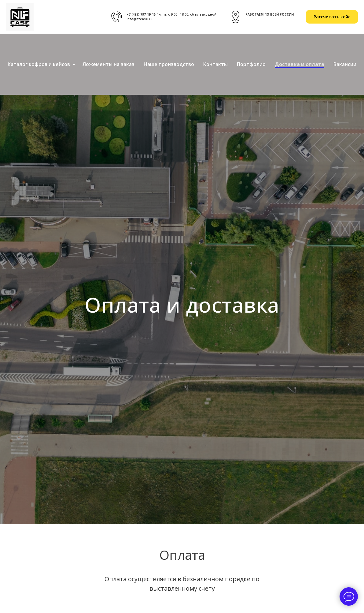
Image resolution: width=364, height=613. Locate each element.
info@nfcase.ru (140, 19)
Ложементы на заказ (108, 64)
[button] (332, 17)
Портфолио (251, 64)
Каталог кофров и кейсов (39, 64)
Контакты (215, 64)
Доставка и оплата (300, 64)
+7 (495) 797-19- (139, 14)
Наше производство (169, 64)
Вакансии (345, 64)
